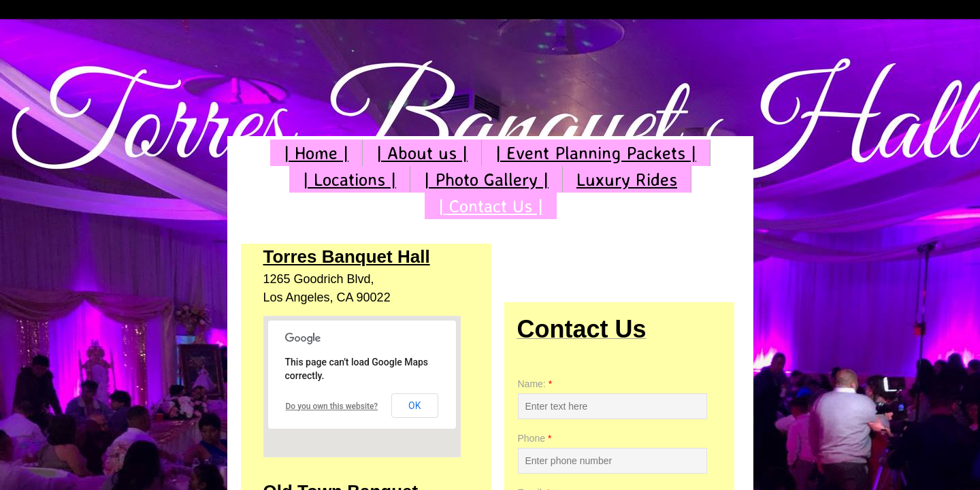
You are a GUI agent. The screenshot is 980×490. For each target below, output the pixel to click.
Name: (535, 384)
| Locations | (349, 179)
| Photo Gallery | (486, 179)
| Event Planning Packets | (596, 152)
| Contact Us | (491, 206)
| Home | (316, 152)
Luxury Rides (627, 179)
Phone (535, 438)
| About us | (422, 152)
